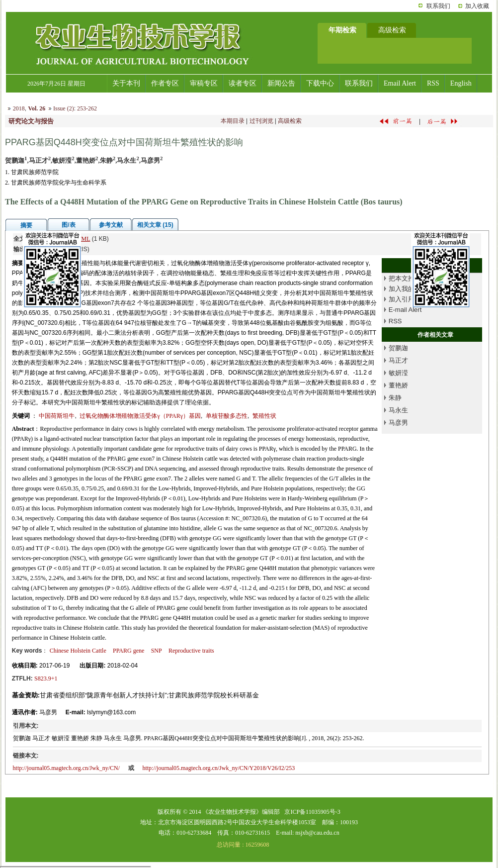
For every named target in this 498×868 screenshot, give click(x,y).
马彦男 (398, 423)
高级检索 (290, 121)
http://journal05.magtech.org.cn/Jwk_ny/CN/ (66, 768)
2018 (19, 108)
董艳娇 (398, 385)
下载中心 (320, 83)
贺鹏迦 (398, 348)
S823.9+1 (46, 678)
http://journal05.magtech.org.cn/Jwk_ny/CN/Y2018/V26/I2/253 (218, 768)
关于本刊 (126, 83)
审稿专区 (204, 83)
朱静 (395, 398)
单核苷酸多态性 (227, 416)
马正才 (398, 360)
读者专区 (243, 83)
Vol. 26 (37, 108)
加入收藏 (477, 6)
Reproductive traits (191, 651)
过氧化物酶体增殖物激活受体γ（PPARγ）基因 (140, 416)
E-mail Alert (405, 310)
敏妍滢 (398, 373)
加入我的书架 (408, 289)
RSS (433, 83)
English (461, 83)
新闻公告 (281, 83)
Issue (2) (64, 108)
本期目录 (233, 121)
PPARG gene (128, 651)
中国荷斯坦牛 (57, 416)
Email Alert (400, 83)
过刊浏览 (261, 121)
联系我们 (438, 6)
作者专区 (165, 83)
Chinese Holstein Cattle (78, 651)
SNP (157, 651)
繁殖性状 (264, 416)
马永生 (398, 410)
